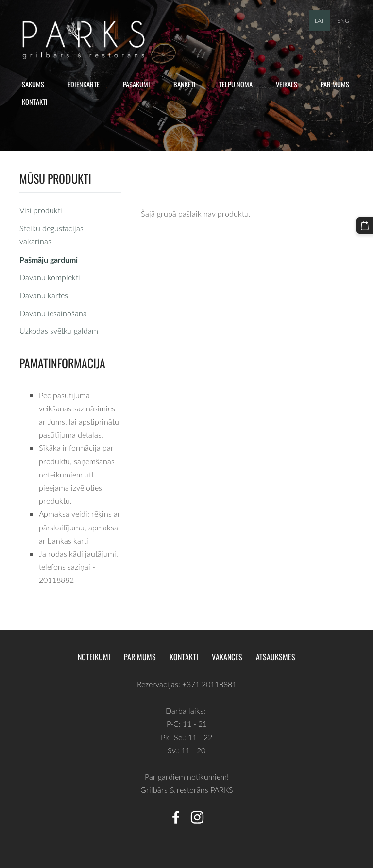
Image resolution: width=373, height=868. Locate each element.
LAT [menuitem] (320, 20)
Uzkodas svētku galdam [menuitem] (59, 331)
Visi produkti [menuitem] (41, 210)
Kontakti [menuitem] (35, 102)
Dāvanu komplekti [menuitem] (50, 277)
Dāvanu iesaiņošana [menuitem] (53, 313)
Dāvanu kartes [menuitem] (44, 295)
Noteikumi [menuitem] (94, 657)
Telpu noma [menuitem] (236, 84)
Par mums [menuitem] (335, 84)
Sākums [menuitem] (33, 84)
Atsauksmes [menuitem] (276, 657)
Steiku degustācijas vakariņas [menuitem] (51, 235)
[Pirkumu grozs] (365, 225)
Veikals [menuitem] (287, 84)
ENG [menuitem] (343, 20)
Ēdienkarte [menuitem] (84, 84)
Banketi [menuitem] (185, 84)
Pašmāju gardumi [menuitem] (49, 260)
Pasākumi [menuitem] (136, 84)
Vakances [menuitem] (227, 657)
